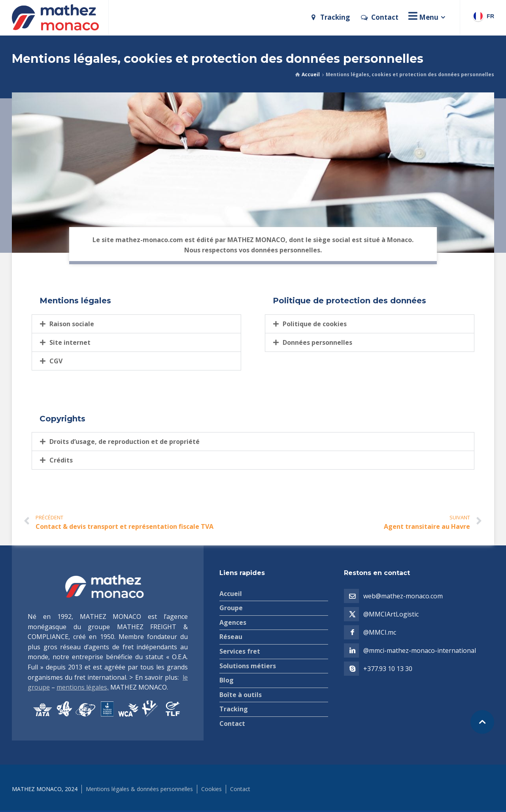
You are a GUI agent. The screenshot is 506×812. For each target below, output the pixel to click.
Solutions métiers (248, 666)
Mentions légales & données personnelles (139, 789)
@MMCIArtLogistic (391, 614)
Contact (232, 724)
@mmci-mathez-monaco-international (420, 650)
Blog (227, 680)
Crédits (61, 460)
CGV (56, 361)
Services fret (240, 651)
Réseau (231, 637)
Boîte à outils (241, 695)
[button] (136, 324)
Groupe (231, 608)
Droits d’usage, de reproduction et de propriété (125, 442)
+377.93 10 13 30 (388, 669)
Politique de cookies (315, 324)
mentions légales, (83, 687)
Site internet (70, 342)
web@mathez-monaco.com (403, 596)
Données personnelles (317, 342)
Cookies (211, 789)
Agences (233, 622)
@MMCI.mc (380, 632)
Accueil (311, 74)
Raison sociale (72, 324)
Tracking (234, 709)
